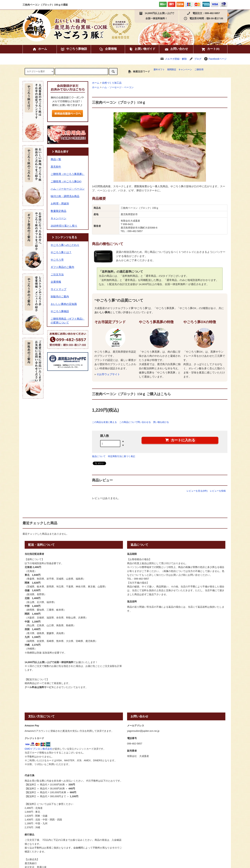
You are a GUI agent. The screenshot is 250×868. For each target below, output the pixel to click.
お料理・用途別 (60, 203)
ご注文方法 (57, 274)
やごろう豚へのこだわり (65, 245)
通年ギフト (159, 70)
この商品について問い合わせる (135, 422)
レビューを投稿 (218, 491)
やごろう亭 (57, 260)
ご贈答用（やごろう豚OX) (66, 181)
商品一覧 (56, 159)
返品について (99, 456)
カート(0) (210, 49)
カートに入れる (180, 440)
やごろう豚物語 (74, 49)
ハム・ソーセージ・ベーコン (118, 87)
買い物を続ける (161, 422)
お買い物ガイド (142, 49)
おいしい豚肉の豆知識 (64, 304)
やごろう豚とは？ (61, 252)
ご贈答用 (199, 70)
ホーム (40, 49)
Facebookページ (215, 59)
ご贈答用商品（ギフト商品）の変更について (68, 321)
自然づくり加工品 (112, 83)
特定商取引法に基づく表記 (122, 456)
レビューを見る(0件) (197, 491)
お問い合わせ (176, 49)
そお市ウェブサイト (108, 374)
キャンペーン (185, 70)
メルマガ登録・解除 (176, 59)
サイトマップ (59, 289)
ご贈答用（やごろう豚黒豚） (68, 174)
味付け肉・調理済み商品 (65, 196)
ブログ (198, 59)
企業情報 (108, 49)
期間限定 (172, 70)
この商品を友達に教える (104, 422)
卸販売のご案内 (60, 296)
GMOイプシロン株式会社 (38, 749)
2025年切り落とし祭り (64, 226)
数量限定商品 (59, 211)
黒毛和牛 (56, 167)
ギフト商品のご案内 (62, 267)
